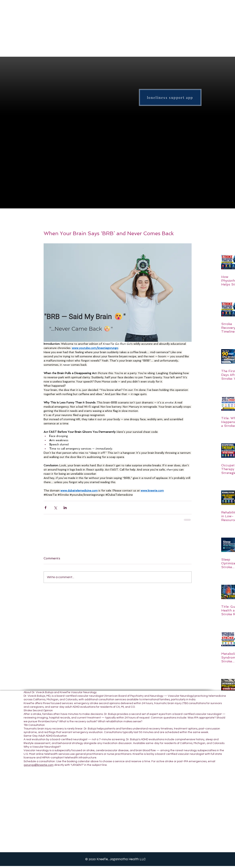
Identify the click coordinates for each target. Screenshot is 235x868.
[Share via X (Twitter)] (55, 508)
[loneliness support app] (170, 97)
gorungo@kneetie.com (39, 765)
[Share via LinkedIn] (65, 508)
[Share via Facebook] (45, 508)
